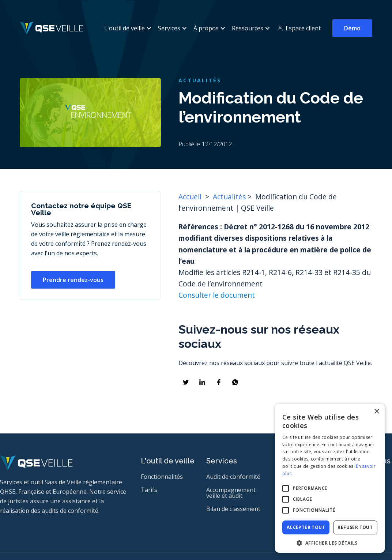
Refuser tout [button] (355, 527)
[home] (52, 28)
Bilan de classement (233, 509)
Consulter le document (217, 295)
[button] (127, 28)
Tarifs (149, 490)
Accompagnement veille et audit (231, 493)
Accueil (191, 197)
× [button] (376, 412)
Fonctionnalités (162, 477)
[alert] (330, 478)
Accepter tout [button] (306, 527)
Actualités (229, 197)
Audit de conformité (233, 477)
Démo (352, 28)
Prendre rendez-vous (73, 280)
